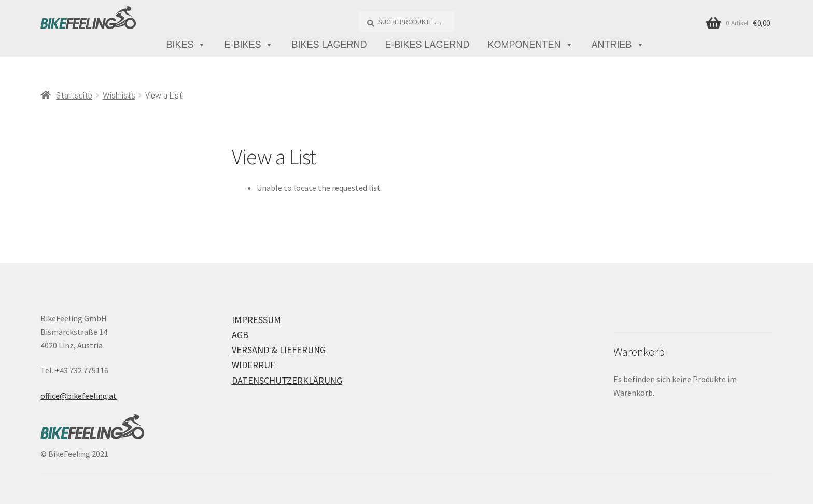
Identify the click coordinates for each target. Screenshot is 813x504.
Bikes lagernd (329, 45)
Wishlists (119, 95)
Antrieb (618, 45)
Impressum (256, 320)
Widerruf (253, 365)
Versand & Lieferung (279, 350)
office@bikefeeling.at (79, 396)
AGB (240, 335)
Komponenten (531, 45)
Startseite (74, 95)
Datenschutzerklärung (287, 380)
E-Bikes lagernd (427, 45)
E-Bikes (249, 45)
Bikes (186, 45)
